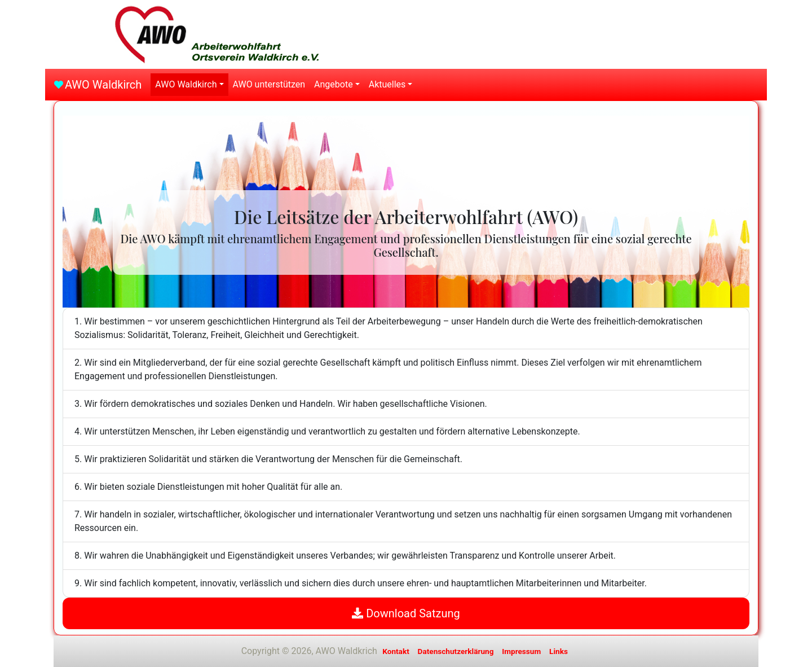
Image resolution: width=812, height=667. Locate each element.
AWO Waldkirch (103, 85)
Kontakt (396, 651)
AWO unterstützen (269, 84)
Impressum (521, 651)
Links (559, 651)
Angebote (334, 84)
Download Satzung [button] (406, 613)
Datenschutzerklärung (456, 651)
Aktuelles (387, 84)
